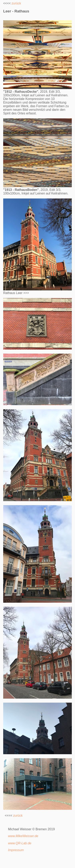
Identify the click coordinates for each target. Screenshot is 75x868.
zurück (16, 3)
